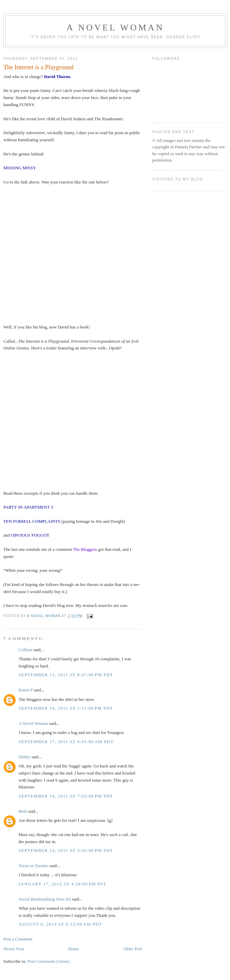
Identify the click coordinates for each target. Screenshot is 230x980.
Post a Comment (18, 939)
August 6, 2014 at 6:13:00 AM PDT (60, 924)
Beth (23, 811)
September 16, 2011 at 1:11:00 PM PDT (66, 708)
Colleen (25, 650)
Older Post (133, 949)
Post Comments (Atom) (49, 961)
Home (74, 949)
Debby (25, 757)
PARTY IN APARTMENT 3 (28, 507)
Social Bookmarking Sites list (45, 899)
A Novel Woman (116, 28)
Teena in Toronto (33, 866)
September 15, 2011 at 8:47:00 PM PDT (66, 675)
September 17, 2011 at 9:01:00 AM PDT (66, 742)
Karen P (26, 690)
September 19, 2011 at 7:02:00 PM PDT (66, 796)
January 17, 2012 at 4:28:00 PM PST (63, 884)
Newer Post (14, 949)
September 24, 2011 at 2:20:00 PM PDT (66, 850)
